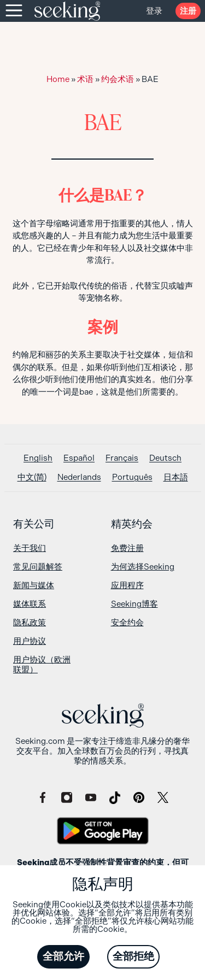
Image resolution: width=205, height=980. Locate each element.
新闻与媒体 (34, 585)
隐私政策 (30, 623)
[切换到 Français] (122, 458)
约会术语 (118, 79)
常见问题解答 (38, 567)
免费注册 (127, 548)
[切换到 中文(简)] (32, 477)
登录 (154, 11)
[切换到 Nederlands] (79, 477)
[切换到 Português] (132, 477)
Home (58, 79)
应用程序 (127, 585)
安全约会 (127, 623)
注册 (188, 11)
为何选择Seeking (143, 567)
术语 (85, 79)
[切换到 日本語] (176, 477)
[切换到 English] (38, 458)
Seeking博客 (134, 604)
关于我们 (30, 548)
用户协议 (30, 641)
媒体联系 (30, 604)
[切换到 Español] (79, 458)
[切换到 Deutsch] (165, 458)
